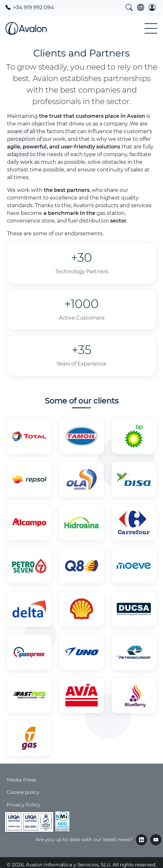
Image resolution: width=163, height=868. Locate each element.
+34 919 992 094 (30, 8)
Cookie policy (23, 792)
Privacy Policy (23, 805)
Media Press (21, 780)
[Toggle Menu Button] (151, 28)
